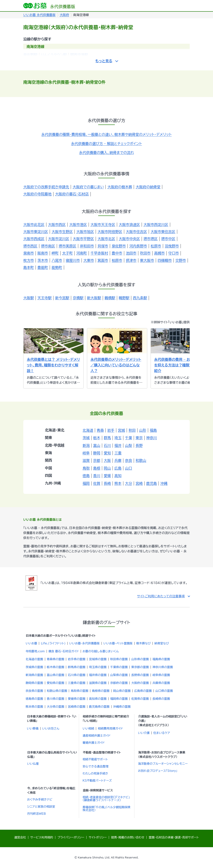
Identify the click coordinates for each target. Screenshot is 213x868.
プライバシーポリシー (71, 837)
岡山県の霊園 (122, 691)
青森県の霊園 (56, 659)
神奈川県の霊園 (163, 667)
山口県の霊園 (164, 691)
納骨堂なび (162, 643)
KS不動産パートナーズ (97, 781)
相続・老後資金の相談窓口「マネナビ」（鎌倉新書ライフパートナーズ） (106, 799)
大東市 (89, 260)
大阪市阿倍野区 (110, 232)
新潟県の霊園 (34, 675)
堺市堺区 (151, 239)
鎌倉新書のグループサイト (106, 622)
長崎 (107, 483)
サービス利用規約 (42, 837)
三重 (118, 453)
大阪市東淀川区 (36, 232)
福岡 (86, 483)
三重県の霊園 (77, 683)
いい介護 (144, 733)
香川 (97, 476)
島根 (97, 468)
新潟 (86, 445)
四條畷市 (165, 260)
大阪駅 (29, 298)
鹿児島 (152, 483)
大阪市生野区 (62, 232)
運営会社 (20, 837)
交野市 (181, 260)
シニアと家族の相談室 (41, 807)
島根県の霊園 (101, 691)
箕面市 (103, 260)
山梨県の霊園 (119, 675)
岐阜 (86, 453)
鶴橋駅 (110, 298)
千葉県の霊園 (119, 667)
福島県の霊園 (161, 659)
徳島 (86, 476)
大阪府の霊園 (140, 683)
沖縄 (164, 483)
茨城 (86, 438)
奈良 (129, 460)
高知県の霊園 (98, 699)
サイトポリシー (98, 837)
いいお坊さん (51, 729)
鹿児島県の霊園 (99, 707)
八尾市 (57, 260)
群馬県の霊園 (77, 667)
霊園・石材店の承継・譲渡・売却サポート (174, 837)
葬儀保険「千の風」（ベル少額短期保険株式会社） (106, 809)
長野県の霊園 (140, 675)
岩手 (111, 430)
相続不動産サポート (95, 759)
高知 (118, 476)
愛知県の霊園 (56, 683)
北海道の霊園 (34, 659)
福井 (118, 445)
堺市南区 (48, 246)
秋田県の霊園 (119, 659)
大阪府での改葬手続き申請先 (46, 187)
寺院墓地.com (35, 651)
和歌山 (141, 460)
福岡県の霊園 (119, 699)
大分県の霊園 (56, 707)
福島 (153, 430)
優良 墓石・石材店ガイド (64, 651)
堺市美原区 (67, 246)
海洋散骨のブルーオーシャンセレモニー (163, 764)
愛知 (107, 453)
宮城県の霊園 (98, 659)
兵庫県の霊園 (161, 683)
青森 (100, 430)
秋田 (132, 430)
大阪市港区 (78, 225)
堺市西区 (30, 246)
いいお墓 (31, 643)
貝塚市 (103, 246)
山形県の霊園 (140, 659)
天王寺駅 (45, 298)
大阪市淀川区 (59, 239)
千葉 (129, 438)
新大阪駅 (94, 298)
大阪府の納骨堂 (148, 187)
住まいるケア (162, 733)
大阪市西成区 (34, 239)
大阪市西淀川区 (156, 225)
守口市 (174, 253)
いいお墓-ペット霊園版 (118, 643)
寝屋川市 (73, 260)
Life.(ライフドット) (53, 643)
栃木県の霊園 (56, 667)
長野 (139, 445)
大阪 (107, 460)
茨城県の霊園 (34, 667)
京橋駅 (78, 298)
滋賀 (86, 460)
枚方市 (29, 260)
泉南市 (29, 253)
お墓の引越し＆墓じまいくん (101, 651)
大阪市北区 (106, 239)
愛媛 (107, 476)
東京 (139, 438)
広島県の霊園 (143, 691)
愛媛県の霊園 (77, 699)
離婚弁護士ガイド (94, 743)
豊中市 (117, 253)
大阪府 (64, 15)
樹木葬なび (144, 643)
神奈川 (152, 438)
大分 (129, 483)
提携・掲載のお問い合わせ (128, 837)
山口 (129, 468)
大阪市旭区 (85, 232)
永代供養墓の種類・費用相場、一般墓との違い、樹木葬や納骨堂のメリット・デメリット (106, 134)
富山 (97, 445)
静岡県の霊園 (34, 683)
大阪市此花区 (34, 225)
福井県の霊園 (98, 675)
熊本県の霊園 (34, 707)
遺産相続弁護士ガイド (97, 736)
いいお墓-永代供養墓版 (84, 643)
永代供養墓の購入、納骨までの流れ (106, 153)
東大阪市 (147, 260)
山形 (143, 430)
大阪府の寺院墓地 (37, 194)
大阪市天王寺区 (103, 225)
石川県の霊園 (77, 675)
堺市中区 (168, 239)
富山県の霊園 (56, 675)
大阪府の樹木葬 (120, 187)
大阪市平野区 (83, 239)
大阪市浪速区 (129, 225)
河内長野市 (138, 246)
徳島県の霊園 (34, 699)
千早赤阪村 (99, 253)
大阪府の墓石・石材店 (72, 194)
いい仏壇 (33, 764)
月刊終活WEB (36, 814)
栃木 (97, 438)
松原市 (156, 246)
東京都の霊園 (140, 667)
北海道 (88, 430)
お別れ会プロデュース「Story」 (158, 771)
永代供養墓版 (49, 6)
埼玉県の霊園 (98, 667)
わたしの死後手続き (95, 773)
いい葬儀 (33, 729)
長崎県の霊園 (161, 699)
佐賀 (97, 483)
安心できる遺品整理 (96, 766)
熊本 (118, 483)
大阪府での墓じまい (88, 187)
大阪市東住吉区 (163, 232)
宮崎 (139, 483)
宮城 (121, 430)
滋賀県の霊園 (98, 683)
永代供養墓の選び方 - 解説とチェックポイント (107, 144)
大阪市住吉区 (136, 232)
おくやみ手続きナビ (40, 800)
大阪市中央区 (129, 239)
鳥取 (86, 468)
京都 (97, 460)
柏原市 (117, 260)
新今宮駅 (62, 298)
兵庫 (118, 460)
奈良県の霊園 (34, 691)
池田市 (131, 253)
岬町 (55, 253)
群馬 (107, 438)
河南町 (82, 253)
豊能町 (43, 267)
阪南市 (43, 253)
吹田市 (145, 253)
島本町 (29, 267)
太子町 (67, 253)
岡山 (107, 468)
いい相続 (88, 729)
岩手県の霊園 (77, 659)
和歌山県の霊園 (57, 691)
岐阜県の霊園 (161, 675)
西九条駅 (140, 298)
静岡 (97, 453)
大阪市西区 (57, 225)
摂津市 (131, 260)
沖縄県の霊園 (122, 707)
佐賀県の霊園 (140, 699)
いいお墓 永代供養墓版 (39, 15)
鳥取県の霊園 (79, 691)
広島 (118, 468)
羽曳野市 (172, 246)
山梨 (129, 445)
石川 (107, 445)
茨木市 (43, 260)
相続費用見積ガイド (110, 729)
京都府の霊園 (119, 683)
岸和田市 (87, 246)
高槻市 (159, 253)
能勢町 (57, 267)
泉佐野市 (119, 246)
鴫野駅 (124, 298)
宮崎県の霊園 (77, 707)
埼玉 (118, 438)
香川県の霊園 (56, 699)
